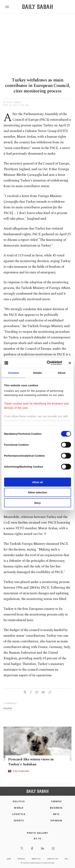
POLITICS (19, 801)
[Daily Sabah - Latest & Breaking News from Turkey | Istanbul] (37, 7)
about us (36, 859)
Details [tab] (38, 373)
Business (56, 808)
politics (8, 708)
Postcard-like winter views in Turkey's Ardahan (31, 762)
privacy (21, 859)
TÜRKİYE (56, 801)
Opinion (56, 821)
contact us (53, 859)
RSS (67, 859)
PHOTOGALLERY (21, 771)
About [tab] (62, 373)
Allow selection (37, 492)
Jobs (9, 859)
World (19, 808)
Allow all (37, 482)
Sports (19, 821)
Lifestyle (19, 814)
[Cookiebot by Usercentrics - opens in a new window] (47, 363)
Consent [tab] (13, 373)
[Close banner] (70, 363)
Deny (37, 503)
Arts (56, 814)
